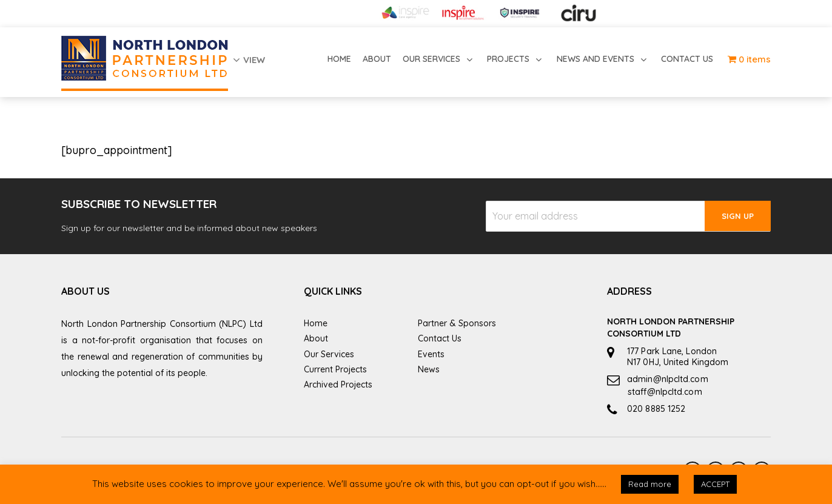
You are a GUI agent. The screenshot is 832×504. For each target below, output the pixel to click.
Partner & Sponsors (457, 323)
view (249, 60)
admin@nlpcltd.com (668, 379)
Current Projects (335, 369)
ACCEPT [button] (715, 484)
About (316, 338)
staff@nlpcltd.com (665, 392)
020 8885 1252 (656, 409)
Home (316, 323)
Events (431, 354)
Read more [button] (650, 484)
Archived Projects (338, 385)
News (429, 369)
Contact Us (440, 338)
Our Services (329, 354)
